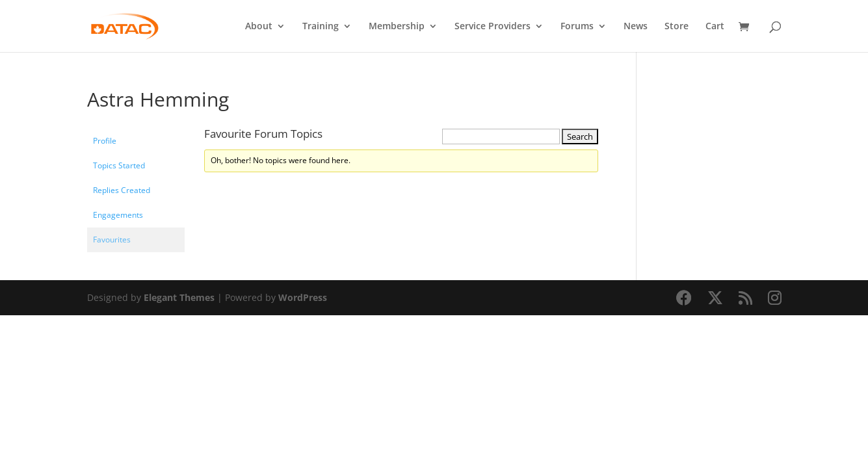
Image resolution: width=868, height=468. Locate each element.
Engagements (118, 215)
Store (677, 27)
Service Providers (493, 27)
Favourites (112, 240)
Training (321, 27)
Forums (577, 27)
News (636, 27)
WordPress (303, 297)
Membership (397, 27)
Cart (715, 27)
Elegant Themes (179, 297)
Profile (105, 141)
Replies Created (122, 190)
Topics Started (119, 165)
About (259, 27)
